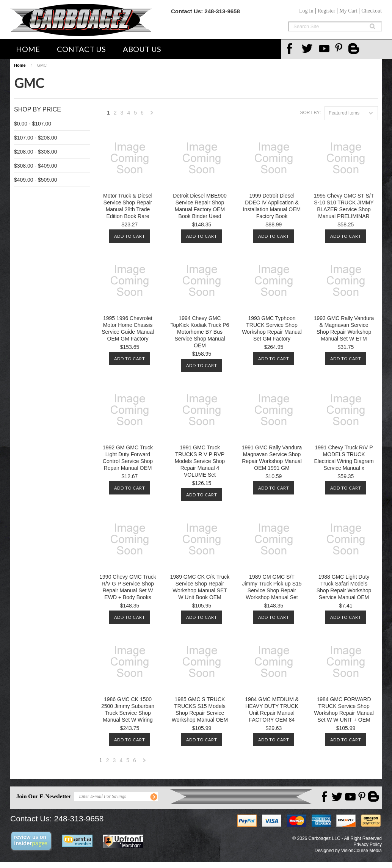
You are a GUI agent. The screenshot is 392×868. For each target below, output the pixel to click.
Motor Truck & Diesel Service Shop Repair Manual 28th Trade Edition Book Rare (128, 206)
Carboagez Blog (354, 49)
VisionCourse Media (361, 851)
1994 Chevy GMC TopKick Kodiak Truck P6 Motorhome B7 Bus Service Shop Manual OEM (200, 332)
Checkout (372, 11)
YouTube (325, 49)
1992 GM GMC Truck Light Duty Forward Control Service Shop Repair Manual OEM (128, 458)
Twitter (308, 49)
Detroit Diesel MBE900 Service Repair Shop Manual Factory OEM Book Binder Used (200, 206)
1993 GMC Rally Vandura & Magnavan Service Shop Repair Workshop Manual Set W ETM (344, 328)
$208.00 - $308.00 (36, 152)
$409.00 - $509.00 (36, 180)
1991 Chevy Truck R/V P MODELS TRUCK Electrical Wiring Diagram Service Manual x (344, 458)
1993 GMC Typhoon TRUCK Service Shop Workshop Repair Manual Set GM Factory (272, 328)
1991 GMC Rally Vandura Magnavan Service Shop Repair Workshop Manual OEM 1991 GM (272, 458)
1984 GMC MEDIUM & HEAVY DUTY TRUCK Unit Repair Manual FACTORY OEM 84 (272, 709)
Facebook (292, 49)
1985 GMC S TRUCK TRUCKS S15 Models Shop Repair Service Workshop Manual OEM (200, 709)
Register (327, 11)
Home (28, 49)
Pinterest (342, 49)
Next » (152, 115)
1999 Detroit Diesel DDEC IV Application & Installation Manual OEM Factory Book (272, 206)
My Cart (348, 11)
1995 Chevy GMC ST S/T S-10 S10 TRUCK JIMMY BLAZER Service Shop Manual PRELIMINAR (344, 206)
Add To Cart (130, 236)
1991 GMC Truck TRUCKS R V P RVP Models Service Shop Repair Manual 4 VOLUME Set (200, 461)
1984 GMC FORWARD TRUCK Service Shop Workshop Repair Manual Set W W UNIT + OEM (344, 709)
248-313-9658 (222, 11)
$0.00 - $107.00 (33, 124)
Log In (306, 11)
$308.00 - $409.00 (36, 166)
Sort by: (310, 113)
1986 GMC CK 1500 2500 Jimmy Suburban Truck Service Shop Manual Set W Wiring (128, 709)
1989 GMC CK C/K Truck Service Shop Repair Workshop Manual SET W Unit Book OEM (200, 587)
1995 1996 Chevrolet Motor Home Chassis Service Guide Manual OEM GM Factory (128, 328)
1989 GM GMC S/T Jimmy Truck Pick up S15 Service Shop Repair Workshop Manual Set (272, 587)
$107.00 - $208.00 (36, 138)
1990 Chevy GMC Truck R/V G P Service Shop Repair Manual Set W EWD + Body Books (128, 587)
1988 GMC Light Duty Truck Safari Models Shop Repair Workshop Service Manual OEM (344, 587)
